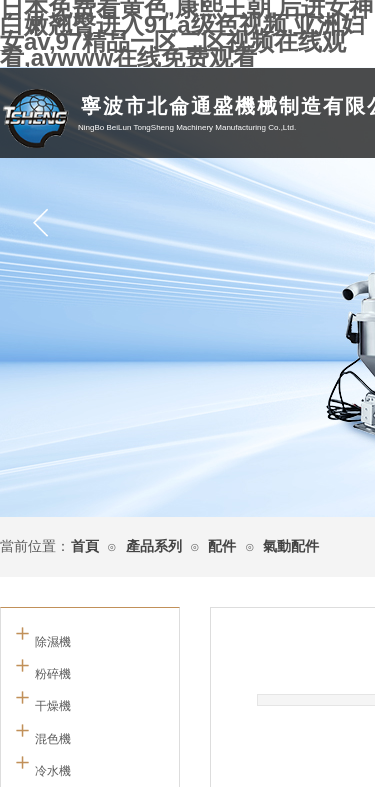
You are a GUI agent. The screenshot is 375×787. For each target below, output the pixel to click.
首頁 (85, 546)
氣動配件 (291, 546)
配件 (222, 546)
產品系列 (154, 546)
